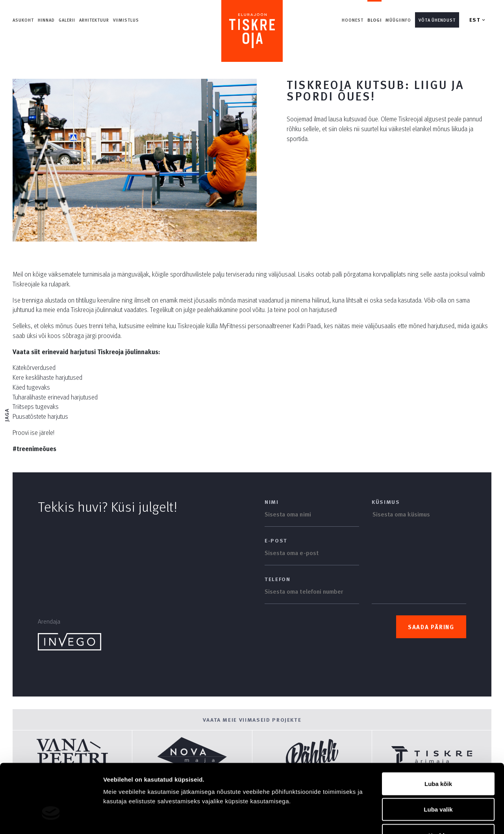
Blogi (375, 20)
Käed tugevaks (31, 387)
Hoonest (353, 20)
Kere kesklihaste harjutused (47, 377)
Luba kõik (438, 731)
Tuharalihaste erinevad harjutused (55, 397)
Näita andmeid (407, 818)
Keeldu (438, 782)
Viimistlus (126, 20)
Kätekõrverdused (34, 367)
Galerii (67, 20)
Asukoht (23, 20)
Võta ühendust (437, 20)
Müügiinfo (398, 20)
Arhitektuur (94, 20)
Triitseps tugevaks (36, 406)
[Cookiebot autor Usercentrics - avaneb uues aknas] (51, 819)
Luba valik (438, 757)
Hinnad (46, 20)
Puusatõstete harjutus (40, 416)
